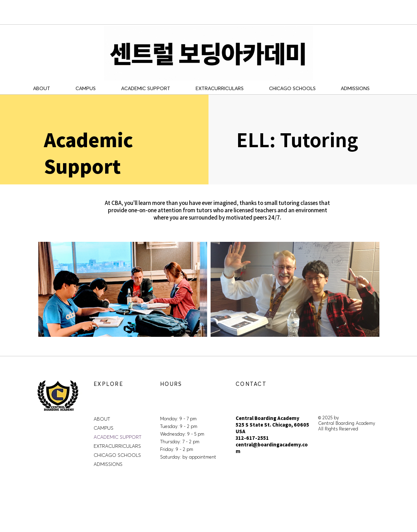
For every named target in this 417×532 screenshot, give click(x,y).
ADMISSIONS (108, 464)
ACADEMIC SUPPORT (117, 437)
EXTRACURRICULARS (117, 446)
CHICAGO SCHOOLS (117, 455)
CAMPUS (104, 428)
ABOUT (102, 419)
